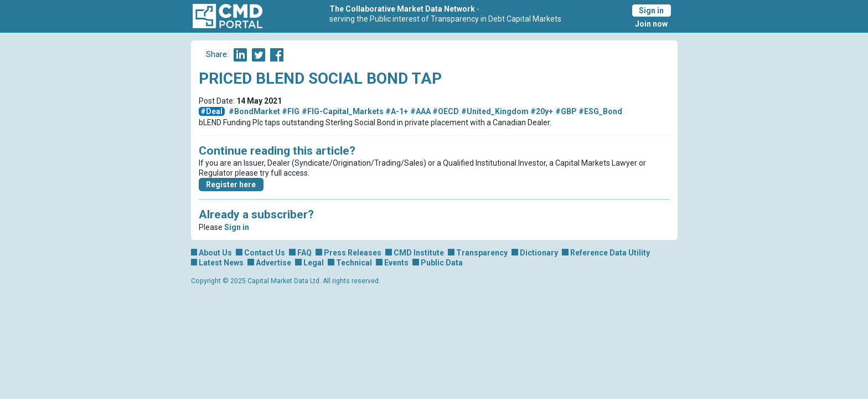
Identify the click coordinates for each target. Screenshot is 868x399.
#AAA (420, 111)
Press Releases (353, 253)
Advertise (273, 263)
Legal (314, 263)
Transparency (482, 253)
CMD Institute (419, 253)
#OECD (446, 111)
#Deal (211, 111)
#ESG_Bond (600, 111)
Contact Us (265, 253)
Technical (354, 263)
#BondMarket (254, 111)
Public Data (442, 263)
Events (396, 263)
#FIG (291, 111)
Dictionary (539, 253)
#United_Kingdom (495, 111)
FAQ (304, 253)
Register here (231, 185)
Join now (651, 24)
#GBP (566, 111)
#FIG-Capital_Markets (343, 111)
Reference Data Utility (610, 253)
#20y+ (542, 111)
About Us (215, 253)
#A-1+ (397, 111)
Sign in (651, 11)
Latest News (221, 263)
